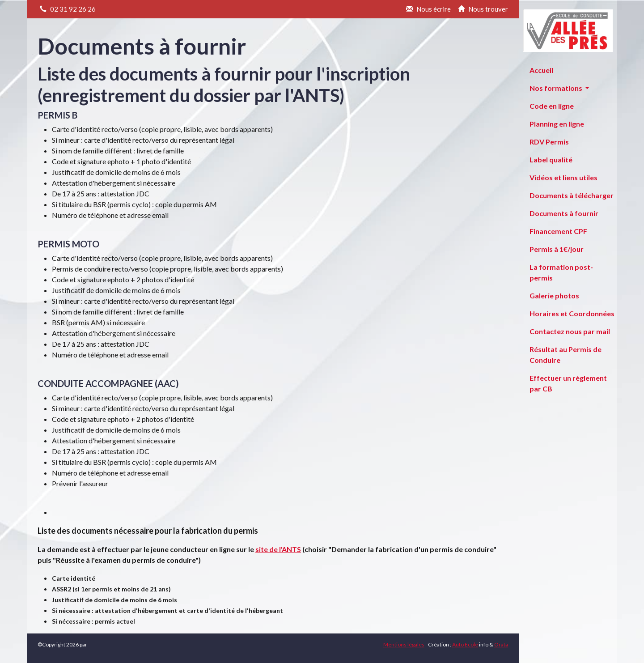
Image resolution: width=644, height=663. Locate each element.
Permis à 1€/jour (557, 249)
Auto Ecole (465, 644)
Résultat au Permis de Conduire (566, 355)
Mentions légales (404, 644)
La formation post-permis (561, 272)
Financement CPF (558, 231)
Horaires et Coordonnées (572, 313)
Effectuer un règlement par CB (568, 383)
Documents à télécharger (572, 195)
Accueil (541, 70)
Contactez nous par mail (570, 331)
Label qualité (551, 159)
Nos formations (557, 88)
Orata (501, 644)
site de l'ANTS (278, 549)
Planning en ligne (557, 124)
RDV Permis (549, 142)
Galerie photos (554, 295)
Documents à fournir (564, 213)
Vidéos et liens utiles (563, 177)
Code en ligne (552, 106)
